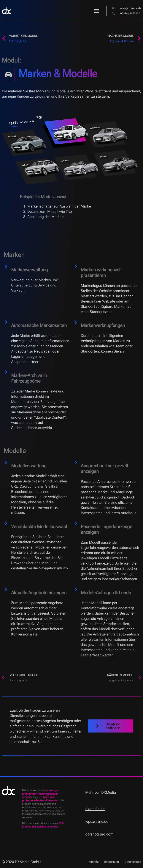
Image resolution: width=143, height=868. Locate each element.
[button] (97, 11)
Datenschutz (133, 862)
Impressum (112, 862)
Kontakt (94, 862)
